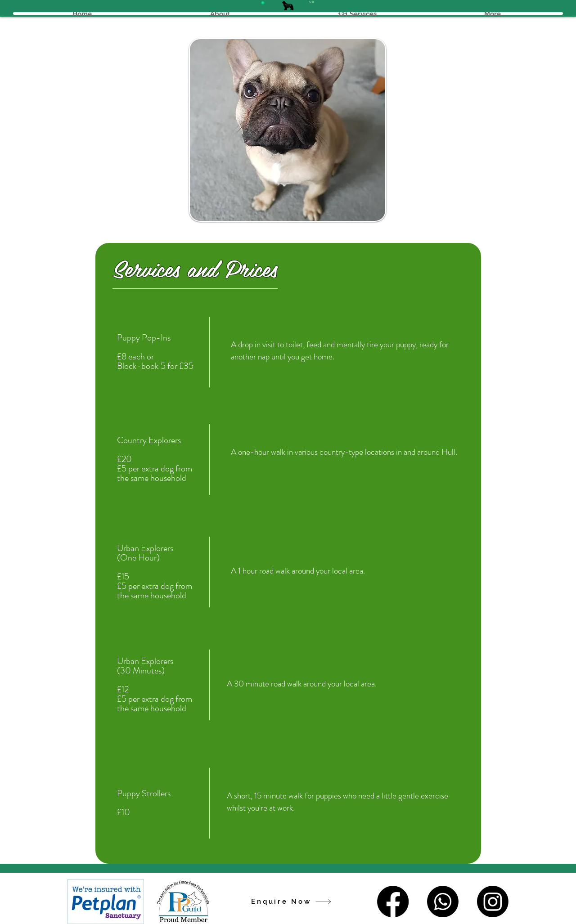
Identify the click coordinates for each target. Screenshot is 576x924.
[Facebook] (393, 902)
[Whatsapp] (443, 902)
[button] (311, 2)
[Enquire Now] (291, 902)
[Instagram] (493, 902)
